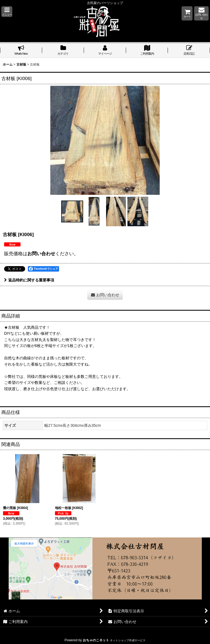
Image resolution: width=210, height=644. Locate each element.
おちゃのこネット (96, 640)
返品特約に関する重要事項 (29, 280)
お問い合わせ (41, 254)
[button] (7, 12)
